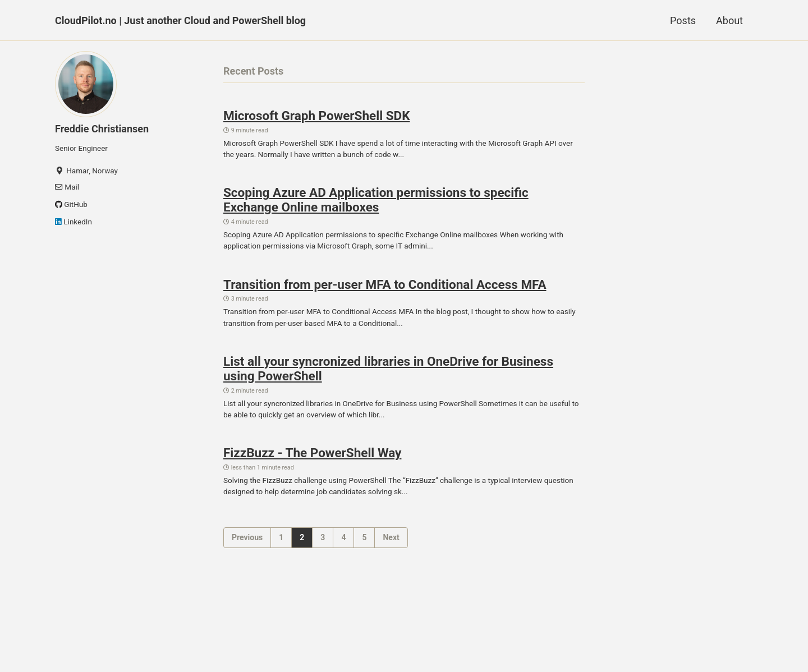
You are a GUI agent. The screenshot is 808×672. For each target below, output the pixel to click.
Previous (247, 537)
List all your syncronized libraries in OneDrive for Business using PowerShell (388, 369)
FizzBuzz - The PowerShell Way (312, 453)
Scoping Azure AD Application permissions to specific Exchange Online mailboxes (376, 200)
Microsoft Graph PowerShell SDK (316, 116)
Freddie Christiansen (102, 129)
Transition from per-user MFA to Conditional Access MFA (385, 284)
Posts (683, 20)
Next (391, 537)
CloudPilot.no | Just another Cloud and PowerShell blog (180, 20)
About (729, 20)
